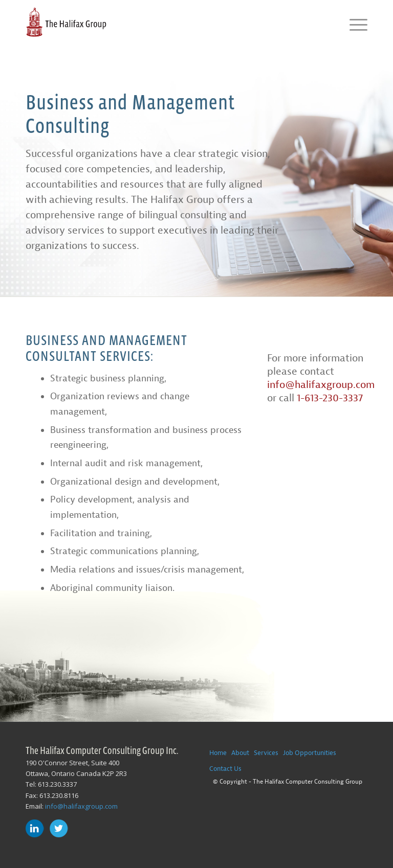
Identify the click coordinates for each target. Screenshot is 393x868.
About (240, 753)
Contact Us (225, 769)
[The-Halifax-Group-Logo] (66, 23)
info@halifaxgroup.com (321, 385)
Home (218, 753)
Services (266, 753)
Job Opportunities (310, 753)
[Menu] (353, 23)
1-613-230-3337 (330, 398)
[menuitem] (353, 23)
